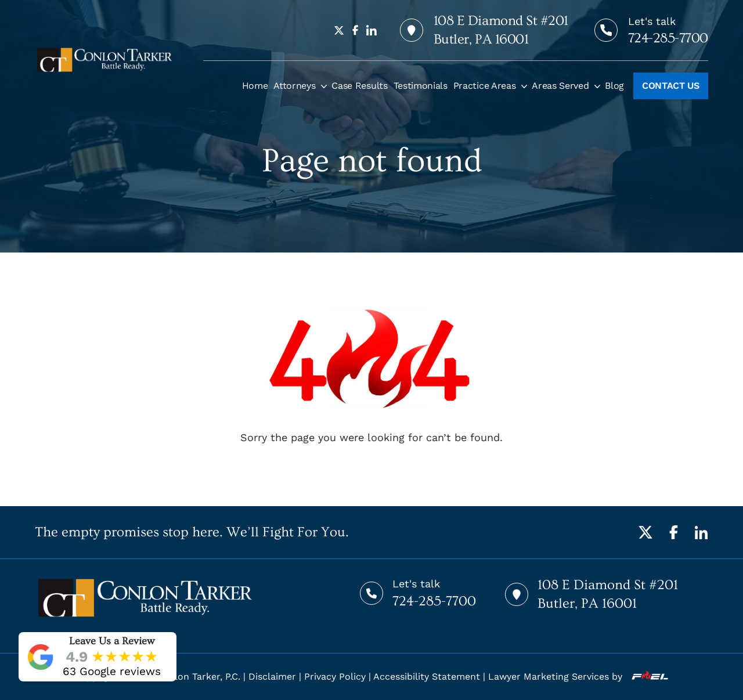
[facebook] (355, 30)
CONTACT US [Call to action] (671, 86)
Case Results (359, 86)
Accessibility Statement (427, 676)
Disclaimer (272, 676)
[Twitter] (645, 532)
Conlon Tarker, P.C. (199, 676)
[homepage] (104, 60)
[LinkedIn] (701, 532)
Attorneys (294, 86)
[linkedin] (371, 30)
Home (255, 86)
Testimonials (421, 86)
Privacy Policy (335, 676)
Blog (614, 86)
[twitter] (339, 30)
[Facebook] (673, 532)
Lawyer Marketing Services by (578, 676)
